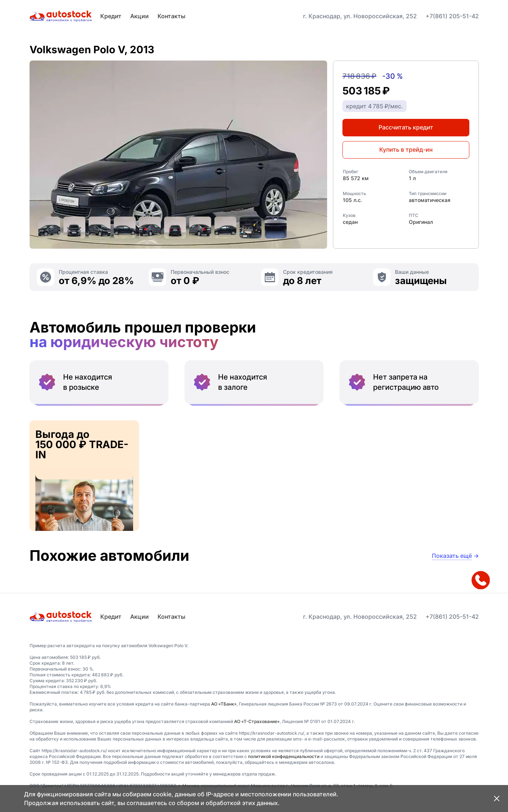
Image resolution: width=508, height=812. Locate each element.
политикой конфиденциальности (284, 756)
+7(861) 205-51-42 (452, 16)
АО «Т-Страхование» (257, 721)
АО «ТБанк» (224, 704)
